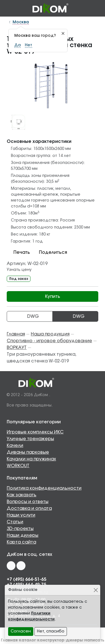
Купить (53, 296)
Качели (15, 446)
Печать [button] (18, 252)
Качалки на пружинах (31, 459)
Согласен (21, 631)
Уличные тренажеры (30, 439)
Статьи (15, 522)
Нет (29, 45)
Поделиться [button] (50, 252)
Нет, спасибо (51, 631)
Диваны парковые (28, 452)
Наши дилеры (23, 535)
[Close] (96, 590)
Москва (21, 22)
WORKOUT (18, 466)
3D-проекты (20, 529)
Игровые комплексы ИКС (35, 432)
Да (17, 45)
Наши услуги (21, 515)
